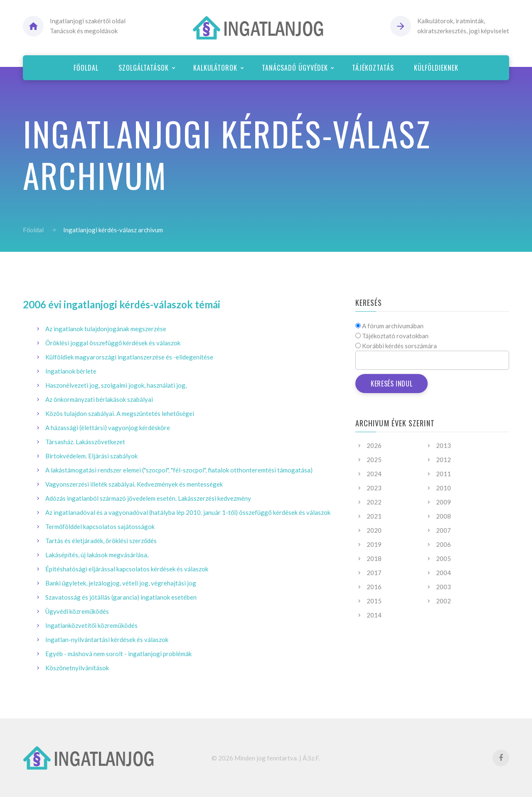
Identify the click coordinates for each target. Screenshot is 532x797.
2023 (374, 488)
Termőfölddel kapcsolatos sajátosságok (100, 526)
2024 (374, 474)
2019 (374, 544)
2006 (443, 544)
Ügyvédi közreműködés (77, 611)
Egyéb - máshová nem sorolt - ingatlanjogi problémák (118, 654)
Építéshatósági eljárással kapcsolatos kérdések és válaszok (127, 569)
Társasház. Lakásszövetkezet (85, 442)
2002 (443, 601)
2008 (443, 516)
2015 (374, 601)
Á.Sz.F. (311, 758)
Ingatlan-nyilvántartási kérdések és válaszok (107, 640)
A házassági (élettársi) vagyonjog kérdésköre (108, 428)
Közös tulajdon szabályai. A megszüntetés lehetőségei (120, 413)
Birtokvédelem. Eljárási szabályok (91, 456)
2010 (443, 488)
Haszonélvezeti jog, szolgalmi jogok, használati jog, (116, 385)
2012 (443, 460)
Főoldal (33, 230)
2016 (374, 587)
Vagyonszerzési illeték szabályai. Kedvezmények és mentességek (134, 484)
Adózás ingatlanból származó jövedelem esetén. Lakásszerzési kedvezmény (148, 498)
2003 (443, 587)
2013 (443, 445)
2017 (374, 573)
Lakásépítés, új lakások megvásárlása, (97, 555)
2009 (443, 502)
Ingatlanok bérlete (71, 371)
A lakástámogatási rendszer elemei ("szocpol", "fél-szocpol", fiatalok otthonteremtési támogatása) (179, 470)
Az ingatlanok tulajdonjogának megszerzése (106, 329)
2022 (374, 502)
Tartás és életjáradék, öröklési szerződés (101, 541)
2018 (374, 558)
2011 (443, 474)
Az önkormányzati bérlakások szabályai (99, 399)
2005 (443, 558)
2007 (443, 530)
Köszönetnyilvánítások (77, 668)
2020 (374, 530)
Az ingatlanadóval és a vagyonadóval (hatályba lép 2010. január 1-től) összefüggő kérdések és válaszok (188, 512)
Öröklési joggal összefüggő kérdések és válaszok (113, 343)
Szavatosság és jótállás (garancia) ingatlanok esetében (121, 597)
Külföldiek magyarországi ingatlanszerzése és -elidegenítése (129, 357)
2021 (374, 516)
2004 (443, 573)
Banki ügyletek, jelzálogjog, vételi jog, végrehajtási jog (121, 583)
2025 (374, 460)
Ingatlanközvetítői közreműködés (91, 625)
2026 (374, 445)
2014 (374, 615)
